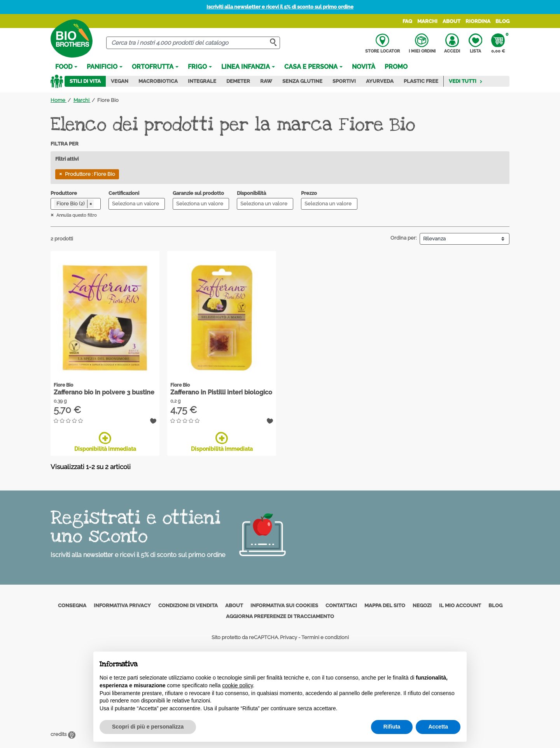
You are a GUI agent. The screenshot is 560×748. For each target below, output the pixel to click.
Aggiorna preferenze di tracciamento (280, 616)
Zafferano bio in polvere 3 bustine (104, 392)
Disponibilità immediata (105, 442)
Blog (502, 21)
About (451, 21)
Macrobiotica (158, 81)
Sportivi (344, 81)
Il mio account (460, 605)
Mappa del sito (385, 605)
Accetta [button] (438, 727)
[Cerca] (193, 43)
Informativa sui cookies (284, 605)
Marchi (427, 21)
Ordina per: (403, 238)
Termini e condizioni (325, 637)
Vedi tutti (466, 81)
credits (63, 734)
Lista (475, 44)
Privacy (289, 637)
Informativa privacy (122, 605)
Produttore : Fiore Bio (90, 174)
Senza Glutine (302, 81)
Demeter (238, 81)
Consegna (72, 605)
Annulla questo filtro (76, 215)
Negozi (422, 605)
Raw (266, 81)
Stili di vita (85, 81)
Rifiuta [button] (392, 727)
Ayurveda (380, 81)
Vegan (120, 81)
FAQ (407, 21)
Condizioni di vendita (188, 605)
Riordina (478, 21)
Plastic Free (421, 81)
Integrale (202, 81)
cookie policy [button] (237, 685)
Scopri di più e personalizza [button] (148, 727)
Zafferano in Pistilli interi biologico (221, 392)
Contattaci (341, 605)
